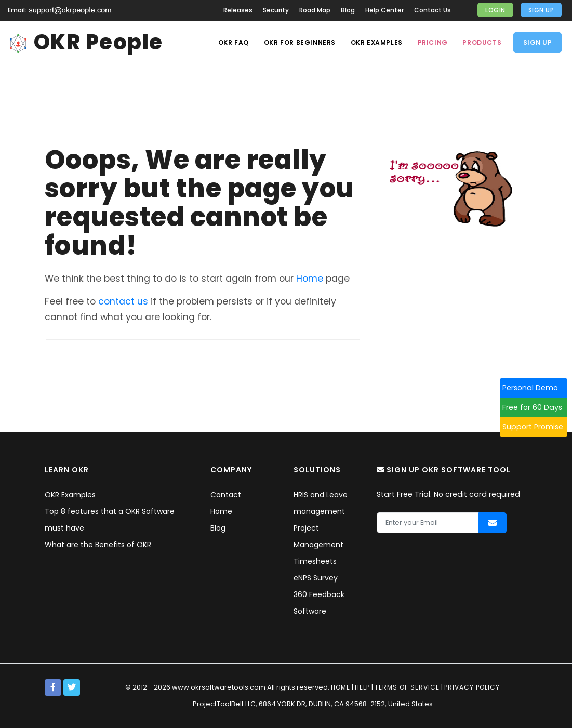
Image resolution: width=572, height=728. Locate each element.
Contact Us (433, 10)
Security (276, 10)
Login (495, 10)
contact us (123, 301)
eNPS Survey (316, 578)
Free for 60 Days (537, 407)
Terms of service (407, 687)
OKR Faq (230, 42)
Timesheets (315, 561)
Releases (238, 10)
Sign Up (541, 10)
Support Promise (537, 427)
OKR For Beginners (297, 42)
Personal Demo (535, 388)
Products (482, 42)
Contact (226, 495)
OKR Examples (375, 42)
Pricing (431, 42)
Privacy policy (472, 687)
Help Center (384, 10)
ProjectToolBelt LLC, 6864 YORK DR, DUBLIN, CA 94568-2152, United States (313, 704)
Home (310, 279)
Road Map (315, 10)
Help (362, 687)
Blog (348, 10)
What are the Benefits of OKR (98, 545)
